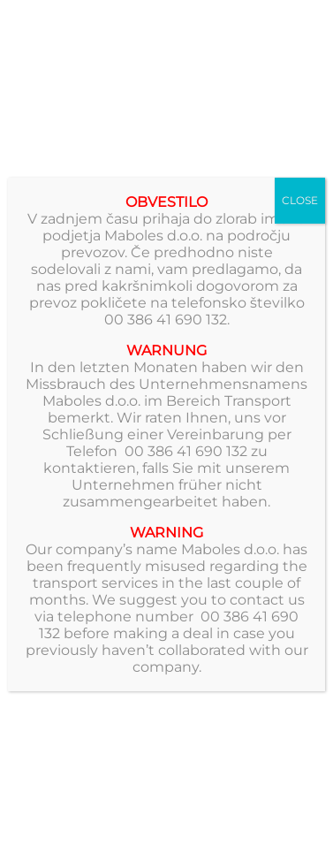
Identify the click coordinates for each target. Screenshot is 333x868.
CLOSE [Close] (300, 200)
